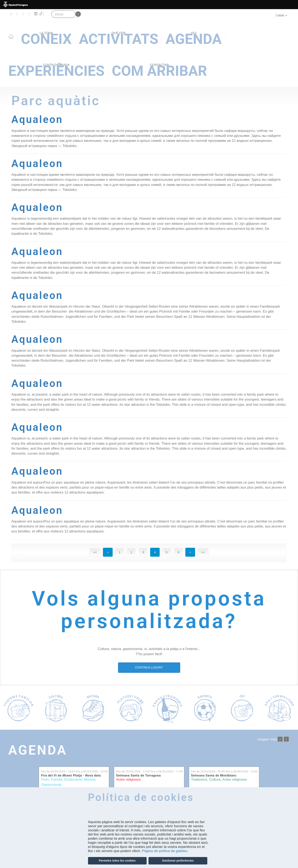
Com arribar (159, 71)
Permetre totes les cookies (117, 861)
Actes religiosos (128, 780)
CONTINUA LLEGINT (149, 667)
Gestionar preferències (178, 861)
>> (203, 552)
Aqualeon (37, 119)
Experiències (56, 71)
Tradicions (199, 780)
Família (57, 780)
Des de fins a (74, 771)
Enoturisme (73, 780)
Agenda (38, 750)
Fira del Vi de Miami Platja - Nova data (71, 776)
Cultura (215, 780)
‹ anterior (280, 739)
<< (95, 552)
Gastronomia (51, 785)
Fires (45, 780)
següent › (286, 739)
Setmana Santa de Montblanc (214, 776)
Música (90, 780)
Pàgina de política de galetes (164, 851)
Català (281, 15)
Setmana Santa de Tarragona (139, 776)
